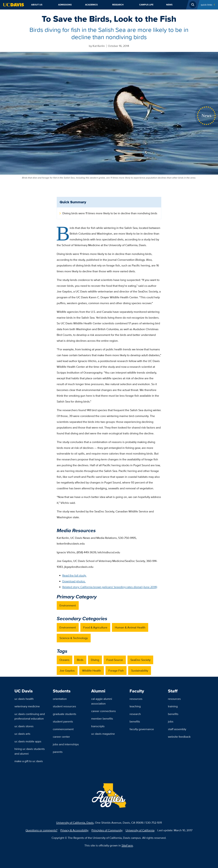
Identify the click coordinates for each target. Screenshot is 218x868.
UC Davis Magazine (103, 734)
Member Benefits (102, 719)
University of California (140, 830)
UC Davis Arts (22, 734)
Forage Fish (116, 671)
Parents (58, 752)
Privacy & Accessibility (74, 830)
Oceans (64, 660)
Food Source (115, 660)
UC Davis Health (24, 699)
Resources (136, 699)
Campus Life (146, 5)
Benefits (135, 721)
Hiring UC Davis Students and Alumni (30, 751)
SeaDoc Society (140, 660)
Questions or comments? (42, 830)
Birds (80, 660)
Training (173, 706)
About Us (37, 5)
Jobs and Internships (66, 744)
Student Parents (63, 721)
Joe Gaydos (67, 671)
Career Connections (104, 711)
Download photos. (74, 581)
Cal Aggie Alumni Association (102, 701)
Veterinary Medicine (27, 706)
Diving (95, 660)
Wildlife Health (92, 671)
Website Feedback (179, 737)
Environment (68, 605)
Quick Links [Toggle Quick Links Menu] (206, 5)
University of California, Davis (75, 823)
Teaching (135, 706)
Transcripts (98, 726)
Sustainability (140, 671)
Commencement (63, 729)
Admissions (65, 5)
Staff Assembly (177, 729)
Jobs (171, 721)
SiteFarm (127, 845)
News (169, 5)
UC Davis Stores (24, 726)
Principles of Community (107, 830)
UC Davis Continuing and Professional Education (30, 716)
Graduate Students (65, 714)
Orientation (60, 699)
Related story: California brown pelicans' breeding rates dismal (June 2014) (110, 587)
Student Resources (64, 706)
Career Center (61, 737)
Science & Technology (74, 638)
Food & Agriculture (95, 627)
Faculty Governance (142, 729)
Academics (91, 5)
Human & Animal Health (130, 627)
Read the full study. (74, 575)
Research (118, 5)
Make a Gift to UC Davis (29, 761)
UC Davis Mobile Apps (28, 741)
